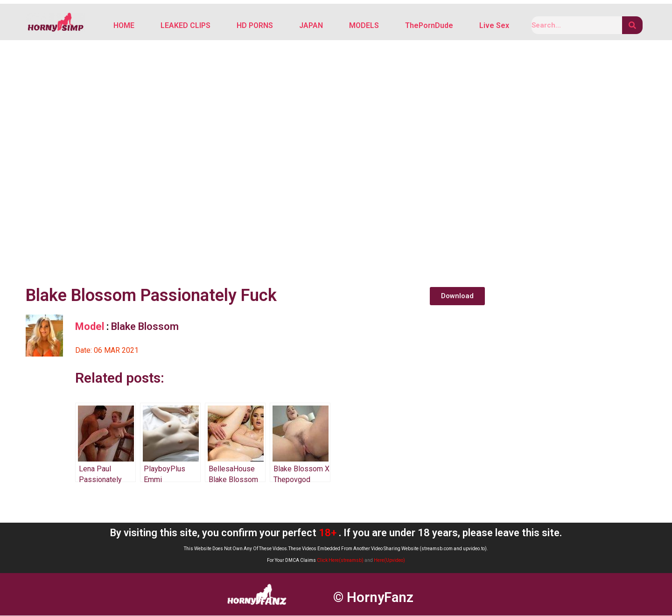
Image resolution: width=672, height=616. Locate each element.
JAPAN (311, 26)
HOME (124, 26)
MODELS (364, 26)
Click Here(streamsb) (340, 561)
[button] (457, 297)
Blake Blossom (145, 327)
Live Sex (494, 26)
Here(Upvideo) (389, 561)
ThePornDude (429, 26)
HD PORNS (255, 26)
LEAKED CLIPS (185, 26)
